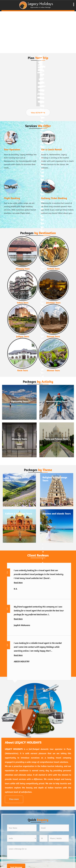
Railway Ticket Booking (54, 198)
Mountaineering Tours (57, 401)
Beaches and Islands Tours (57, 514)
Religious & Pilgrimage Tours (55, 479)
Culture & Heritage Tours (19, 514)
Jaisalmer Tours (53, 303)
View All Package (38, 113)
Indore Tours (23, 303)
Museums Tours (19, 439)
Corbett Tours (53, 269)
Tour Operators (12, 149)
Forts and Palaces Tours (57, 439)
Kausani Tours (53, 337)
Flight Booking (12, 198)
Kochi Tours (23, 371)
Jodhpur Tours (23, 337)
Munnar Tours (53, 371)
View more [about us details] (14, 799)
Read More (18, 582)
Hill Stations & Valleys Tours (17, 479)
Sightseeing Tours (19, 401)
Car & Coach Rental (51, 149)
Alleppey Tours (23, 269)
